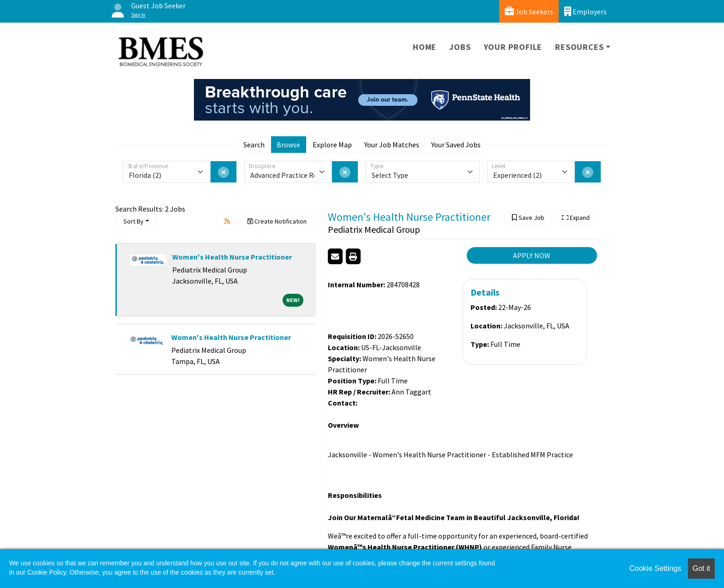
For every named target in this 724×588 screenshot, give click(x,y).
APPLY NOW (532, 255)
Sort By (133, 221)
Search (254, 145)
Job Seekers (529, 11)
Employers (585, 11)
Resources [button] (579, 47)
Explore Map (332, 145)
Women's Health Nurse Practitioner (232, 257)
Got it (701, 568)
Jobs (460, 47)
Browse (288, 145)
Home (425, 47)
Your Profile (513, 47)
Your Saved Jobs (456, 145)
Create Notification (277, 221)
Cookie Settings (655, 568)
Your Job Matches (392, 145)
